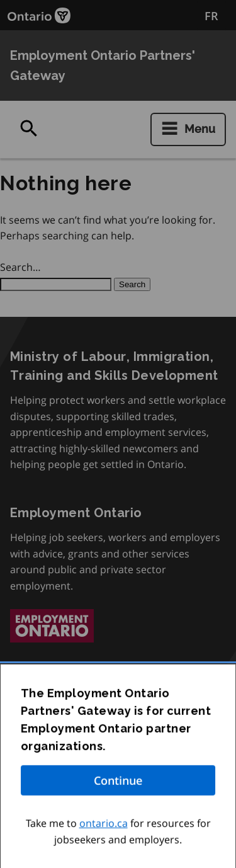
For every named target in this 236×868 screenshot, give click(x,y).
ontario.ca (104, 826)
